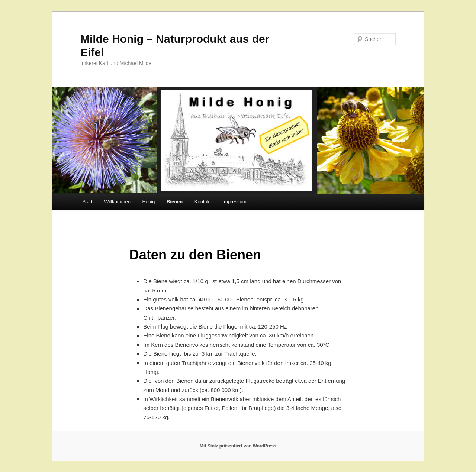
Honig (148, 202)
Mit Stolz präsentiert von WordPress (238, 446)
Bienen (175, 202)
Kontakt (203, 202)
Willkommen (117, 202)
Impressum (234, 202)
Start (87, 202)
